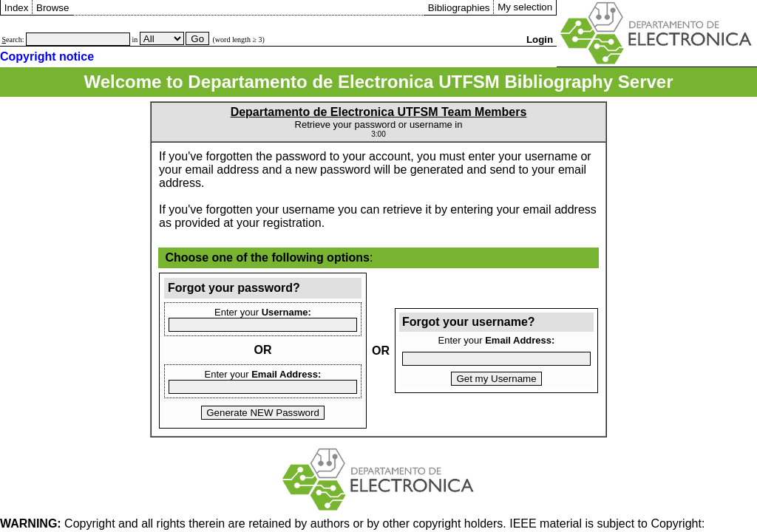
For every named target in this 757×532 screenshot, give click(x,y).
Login (540, 40)
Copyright (58, 524)
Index (17, 8)
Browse (52, 8)
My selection (525, 7)
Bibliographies (459, 8)
